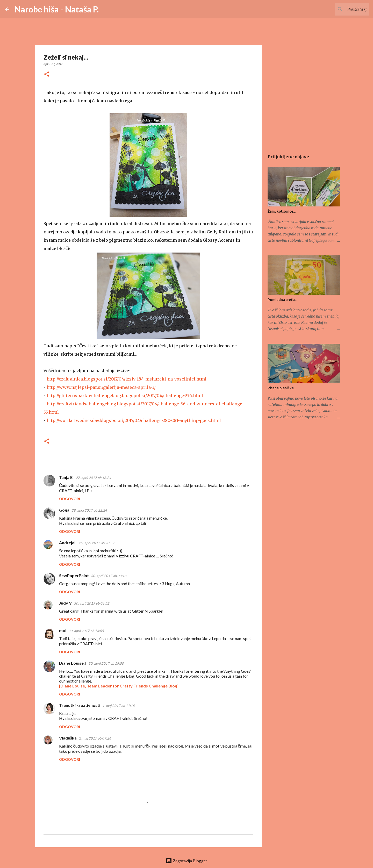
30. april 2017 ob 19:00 (106, 663)
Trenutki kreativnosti (80, 705)
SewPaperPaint (74, 575)
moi (63, 630)
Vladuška (68, 738)
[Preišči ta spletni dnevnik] (342, 9)
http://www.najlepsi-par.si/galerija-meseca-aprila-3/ (101, 387)
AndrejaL (68, 543)
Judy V (65, 603)
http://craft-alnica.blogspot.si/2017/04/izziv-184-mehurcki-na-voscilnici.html (127, 379)
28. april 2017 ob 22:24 (89, 510)
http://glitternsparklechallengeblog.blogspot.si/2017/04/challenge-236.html (125, 396)
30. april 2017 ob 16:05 (86, 631)
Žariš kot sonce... (282, 211)
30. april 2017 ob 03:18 (109, 576)
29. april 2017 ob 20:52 (96, 543)
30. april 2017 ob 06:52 (92, 603)
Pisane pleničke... (282, 388)
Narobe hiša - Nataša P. (57, 9)
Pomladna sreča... (282, 300)
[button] (47, 74)
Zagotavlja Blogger (187, 861)
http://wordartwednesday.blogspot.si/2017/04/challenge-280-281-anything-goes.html (134, 420)
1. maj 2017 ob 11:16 (119, 706)
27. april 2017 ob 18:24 (93, 478)
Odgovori (70, 499)
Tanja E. (66, 477)
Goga (64, 510)
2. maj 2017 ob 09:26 (95, 738)
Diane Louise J (73, 663)
